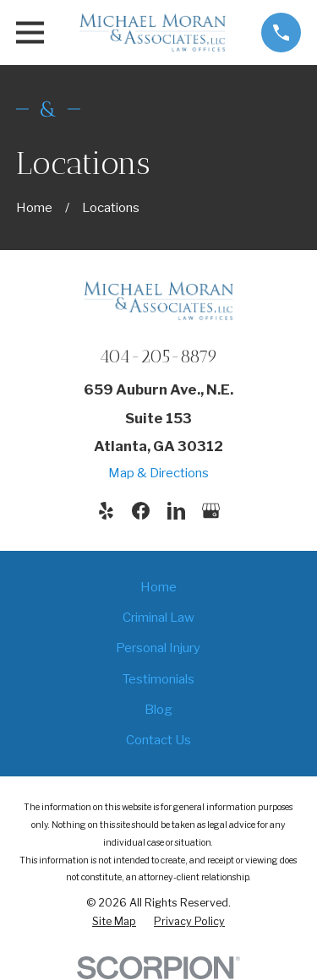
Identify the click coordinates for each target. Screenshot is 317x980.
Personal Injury (158, 648)
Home (158, 587)
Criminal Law (158, 618)
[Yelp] (106, 511)
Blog (158, 710)
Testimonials (158, 679)
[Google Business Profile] (211, 511)
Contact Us (158, 740)
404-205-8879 (158, 357)
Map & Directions (158, 473)
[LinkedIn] (176, 511)
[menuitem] (114, 922)
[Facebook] (141, 511)
